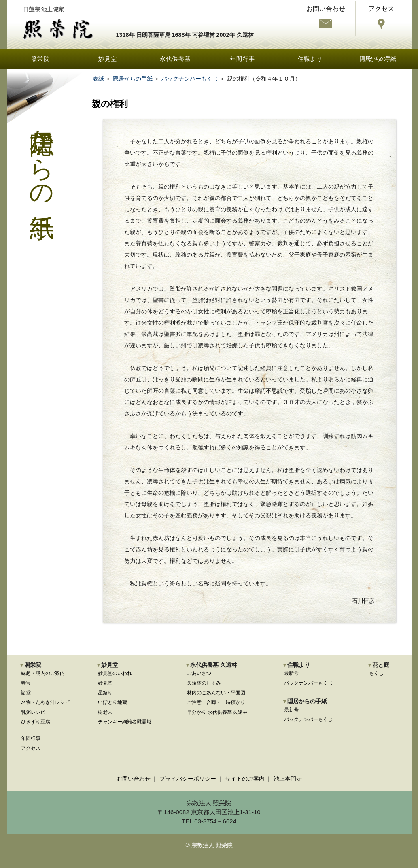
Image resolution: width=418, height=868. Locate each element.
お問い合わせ (134, 779)
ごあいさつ (199, 673)
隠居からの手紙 (378, 59)
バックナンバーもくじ (190, 79)
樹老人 (105, 712)
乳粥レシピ (33, 712)
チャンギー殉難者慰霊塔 (125, 722)
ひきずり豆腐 (36, 722)
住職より (310, 59)
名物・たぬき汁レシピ (45, 702)
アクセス (31, 748)
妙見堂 (108, 59)
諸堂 (26, 693)
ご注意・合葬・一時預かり (216, 702)
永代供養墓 (175, 59)
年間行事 (243, 59)
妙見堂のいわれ (115, 673)
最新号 (291, 673)
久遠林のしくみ (204, 683)
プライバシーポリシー (188, 779)
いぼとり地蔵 (112, 702)
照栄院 (40, 59)
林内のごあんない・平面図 (216, 693)
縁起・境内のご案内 (43, 673)
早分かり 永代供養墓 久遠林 (217, 712)
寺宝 (26, 683)
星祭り (105, 693)
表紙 (98, 79)
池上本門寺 (288, 779)
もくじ (376, 673)
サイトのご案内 (245, 779)
